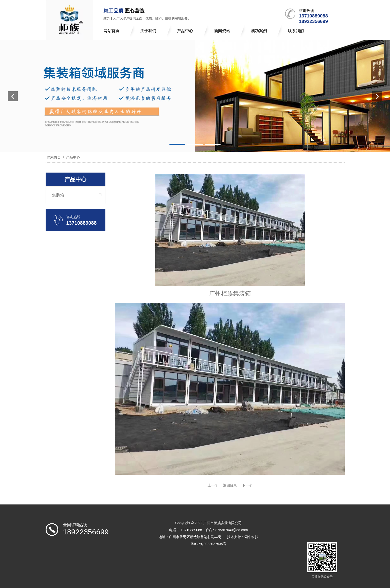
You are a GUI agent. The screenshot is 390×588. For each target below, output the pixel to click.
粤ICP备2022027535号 (208, 544)
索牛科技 (251, 537)
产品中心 (73, 157)
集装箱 (58, 195)
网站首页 (54, 157)
